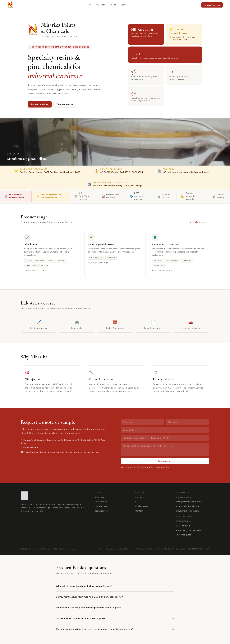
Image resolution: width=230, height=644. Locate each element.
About (113, 5)
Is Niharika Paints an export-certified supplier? (115, 618)
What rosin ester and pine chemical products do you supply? (115, 608)
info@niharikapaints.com (187, 511)
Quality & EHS (142, 506)
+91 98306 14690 (184, 497)
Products (101, 5)
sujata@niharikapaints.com (188, 506)
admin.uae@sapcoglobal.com (190, 530)
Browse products (40, 104)
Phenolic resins (102, 506)
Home (89, 5)
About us (139, 497)
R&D (137, 502)
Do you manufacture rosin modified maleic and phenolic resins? (115, 597)
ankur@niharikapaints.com (188, 502)
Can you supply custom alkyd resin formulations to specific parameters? (115, 629)
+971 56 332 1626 (183, 521)
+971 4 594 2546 (183, 526)
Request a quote (212, 5)
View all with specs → (200, 222)
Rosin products (102, 511)
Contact (125, 5)
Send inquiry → (165, 461)
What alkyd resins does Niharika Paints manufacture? (115, 586)
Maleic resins (101, 502)
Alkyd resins (100, 497)
